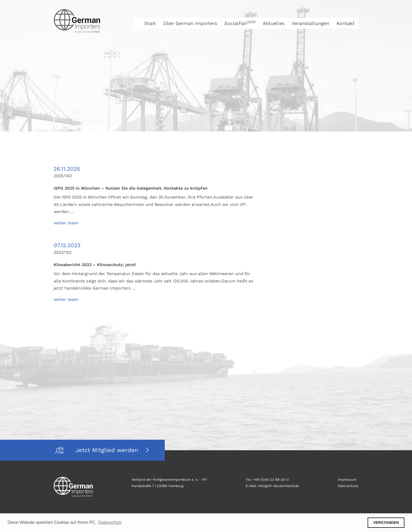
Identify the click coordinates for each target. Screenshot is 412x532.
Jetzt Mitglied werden (108, 450)
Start (150, 23)
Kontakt (346, 23)
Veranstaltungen (310, 23)
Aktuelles (274, 23)
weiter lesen (66, 223)
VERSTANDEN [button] (386, 523)
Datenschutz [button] (110, 522)
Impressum (347, 480)
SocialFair (240, 23)
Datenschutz (348, 486)
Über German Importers (190, 23)
